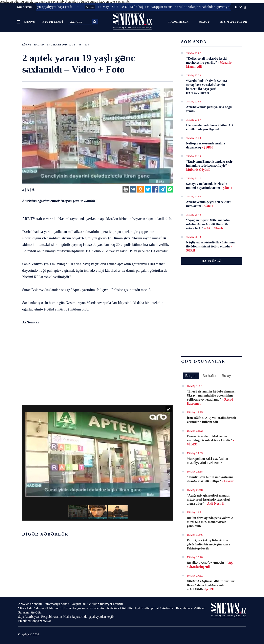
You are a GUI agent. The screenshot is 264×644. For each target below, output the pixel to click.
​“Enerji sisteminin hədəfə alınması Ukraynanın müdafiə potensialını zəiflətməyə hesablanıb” (211, 397)
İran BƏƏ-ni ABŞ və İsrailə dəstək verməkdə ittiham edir (212, 420)
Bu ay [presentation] (226, 376)
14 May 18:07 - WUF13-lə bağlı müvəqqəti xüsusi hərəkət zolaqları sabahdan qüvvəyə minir (173, 7)
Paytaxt (95, 7)
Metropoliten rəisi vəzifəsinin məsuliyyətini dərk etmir (207, 461)
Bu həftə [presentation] (209, 376)
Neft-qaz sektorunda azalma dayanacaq (206, 145)
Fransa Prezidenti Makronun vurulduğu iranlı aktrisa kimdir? (211, 440)
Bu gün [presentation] (191, 376)
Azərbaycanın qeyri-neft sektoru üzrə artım (209, 204)
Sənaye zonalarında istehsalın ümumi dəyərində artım (209, 186)
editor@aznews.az (39, 621)
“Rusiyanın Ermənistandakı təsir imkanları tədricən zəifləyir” (209, 166)
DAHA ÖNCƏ (212, 261)
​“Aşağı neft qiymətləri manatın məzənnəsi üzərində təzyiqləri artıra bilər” (208, 224)
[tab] (191, 376)
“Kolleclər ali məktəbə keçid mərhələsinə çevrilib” (209, 63)
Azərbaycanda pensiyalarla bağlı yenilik (209, 109)
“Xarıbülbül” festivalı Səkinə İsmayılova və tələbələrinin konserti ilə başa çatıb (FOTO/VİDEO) (206, 87)
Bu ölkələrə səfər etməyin (210, 565)
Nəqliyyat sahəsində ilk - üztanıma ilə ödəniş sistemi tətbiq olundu (210, 246)
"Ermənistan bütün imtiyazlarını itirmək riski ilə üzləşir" (210, 479)
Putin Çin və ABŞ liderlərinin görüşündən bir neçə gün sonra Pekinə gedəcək (209, 544)
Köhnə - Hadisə (33, 45)
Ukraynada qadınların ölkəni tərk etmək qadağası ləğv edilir (210, 127)
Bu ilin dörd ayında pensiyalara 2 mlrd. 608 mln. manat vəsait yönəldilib (210, 522)
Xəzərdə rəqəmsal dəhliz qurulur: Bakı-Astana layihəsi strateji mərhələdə (211, 585)
